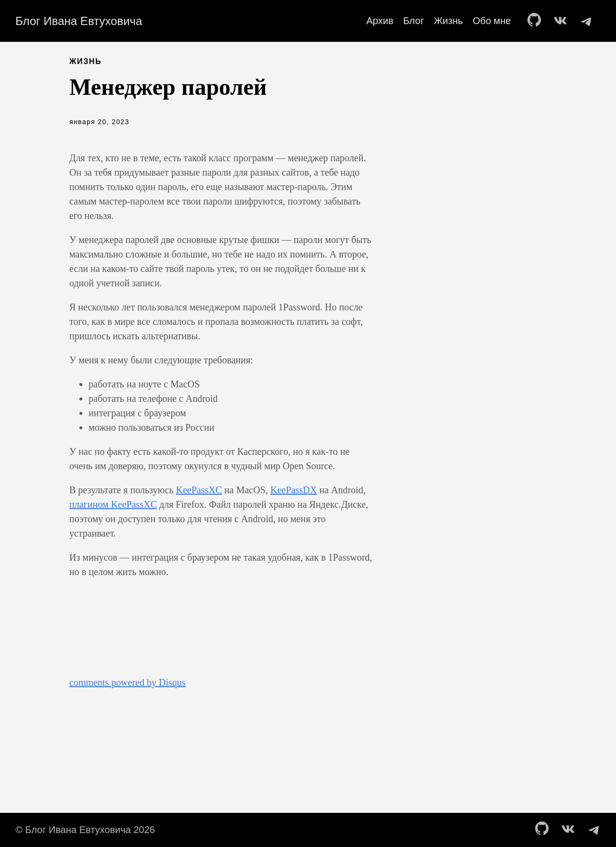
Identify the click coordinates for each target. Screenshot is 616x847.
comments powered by (128, 682)
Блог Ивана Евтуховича (79, 21)
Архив (380, 21)
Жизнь (448, 21)
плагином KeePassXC (113, 504)
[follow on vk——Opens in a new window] (563, 21)
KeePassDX (294, 490)
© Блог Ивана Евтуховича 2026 (85, 830)
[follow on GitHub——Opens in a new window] (537, 21)
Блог (414, 21)
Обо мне (492, 21)
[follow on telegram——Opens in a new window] (588, 21)
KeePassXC (199, 490)
